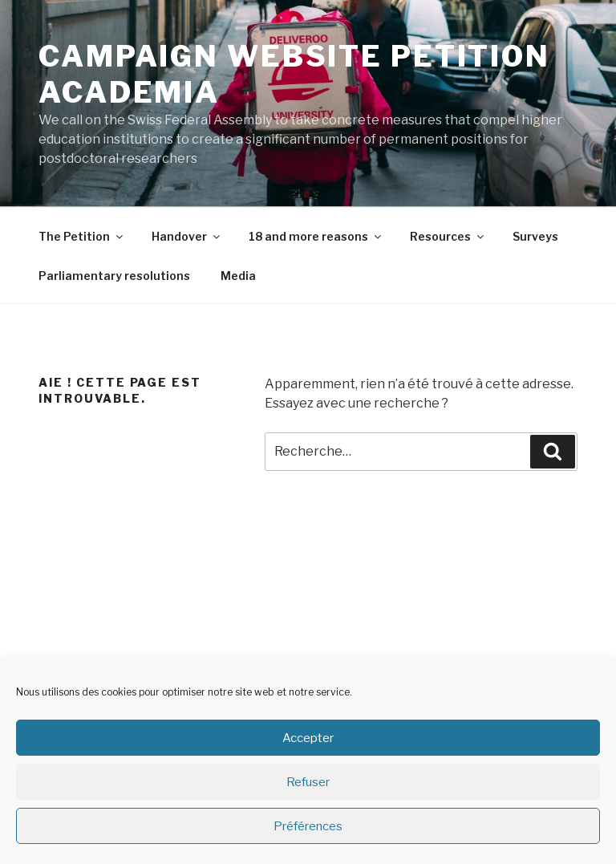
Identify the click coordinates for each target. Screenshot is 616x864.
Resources (448, 236)
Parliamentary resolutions (114, 276)
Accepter (308, 738)
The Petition (82, 236)
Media (238, 276)
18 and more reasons (316, 236)
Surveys (535, 236)
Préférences (308, 826)
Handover (187, 236)
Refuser (308, 782)
